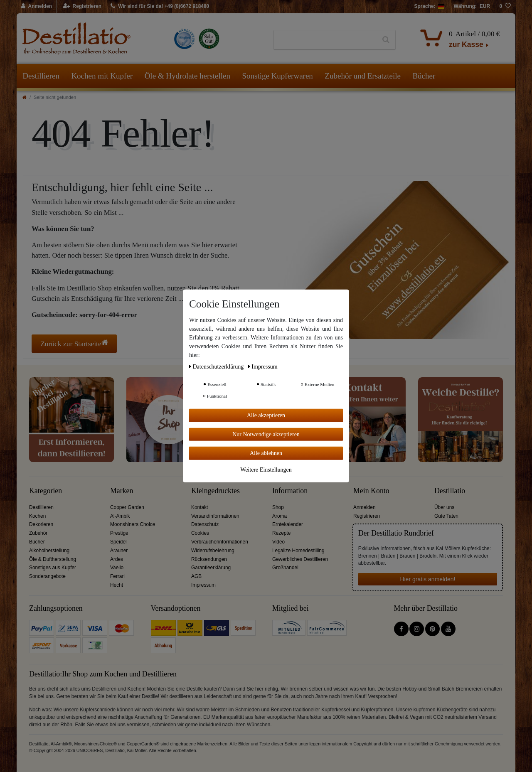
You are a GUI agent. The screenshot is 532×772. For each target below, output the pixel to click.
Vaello (117, 568)
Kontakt (199, 507)
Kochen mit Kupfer (102, 76)
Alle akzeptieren (266, 415)
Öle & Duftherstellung (53, 559)
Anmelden (365, 507)
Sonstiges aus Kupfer (53, 568)
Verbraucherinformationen (220, 542)
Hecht (117, 585)
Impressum (203, 585)
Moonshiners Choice (133, 524)
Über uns (444, 507)
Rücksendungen (209, 559)
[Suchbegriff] (325, 40)
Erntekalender (288, 524)
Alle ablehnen (266, 453)
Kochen (37, 516)
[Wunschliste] (505, 7)
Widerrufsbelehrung (213, 551)
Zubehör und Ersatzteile (363, 76)
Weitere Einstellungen (266, 469)
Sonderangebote (47, 576)
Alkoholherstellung (49, 551)
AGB (196, 576)
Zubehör (38, 533)
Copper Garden (127, 507)
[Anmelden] (37, 7)
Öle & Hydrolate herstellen (187, 76)
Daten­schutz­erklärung (217, 367)
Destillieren (41, 76)
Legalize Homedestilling (298, 551)
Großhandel (285, 568)
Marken (122, 491)
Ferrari (117, 576)
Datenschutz (205, 524)
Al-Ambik (120, 516)
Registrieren (367, 516)
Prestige (119, 533)
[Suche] (386, 40)
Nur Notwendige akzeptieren (266, 434)
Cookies (200, 533)
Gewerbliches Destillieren (300, 559)
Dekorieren (41, 524)
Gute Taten (446, 516)
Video (278, 542)
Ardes (117, 559)
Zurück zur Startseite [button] (74, 343)
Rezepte (281, 533)
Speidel (118, 542)
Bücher (424, 76)
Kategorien (46, 491)
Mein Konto (371, 491)
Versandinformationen (215, 516)
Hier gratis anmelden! (427, 579)
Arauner (119, 551)
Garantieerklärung (211, 568)
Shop (278, 507)
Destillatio (450, 491)
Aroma (280, 516)
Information (290, 491)
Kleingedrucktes (216, 491)
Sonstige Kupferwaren (277, 76)
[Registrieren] (83, 7)
